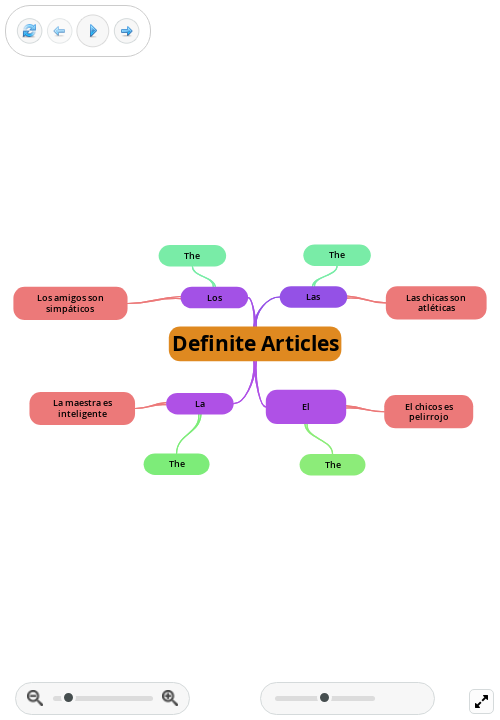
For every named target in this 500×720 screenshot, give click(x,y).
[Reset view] (29, 31)
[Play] (93, 31)
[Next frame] (126, 31)
